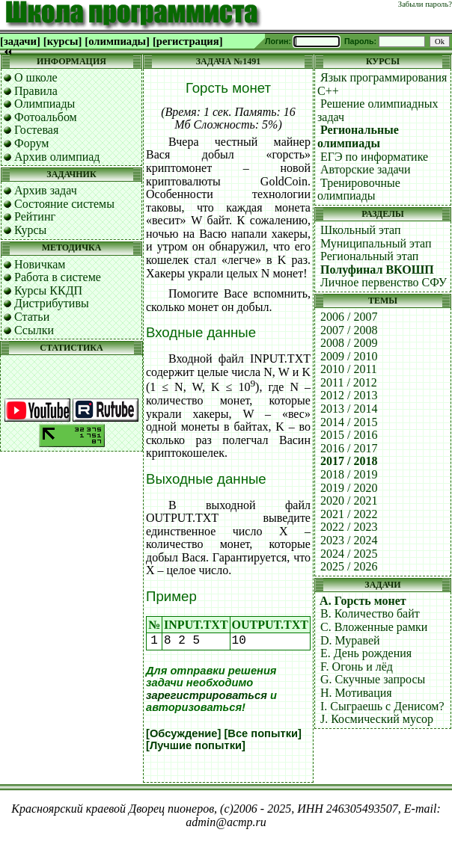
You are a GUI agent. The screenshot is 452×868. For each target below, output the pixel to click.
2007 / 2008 (349, 330)
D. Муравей (350, 640)
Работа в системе (58, 277)
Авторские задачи (366, 169)
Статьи (32, 317)
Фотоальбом (46, 117)
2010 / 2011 (349, 369)
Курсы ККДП (48, 290)
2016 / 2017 (349, 448)
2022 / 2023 (349, 527)
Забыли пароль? (425, 4)
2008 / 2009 (349, 343)
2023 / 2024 (349, 540)
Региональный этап (369, 256)
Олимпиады (45, 104)
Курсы (30, 230)
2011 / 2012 (349, 382)
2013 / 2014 (349, 409)
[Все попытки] (262, 733)
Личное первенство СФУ (384, 282)
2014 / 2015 (349, 422)
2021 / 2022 (349, 514)
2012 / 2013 (349, 395)
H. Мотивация (356, 693)
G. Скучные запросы (373, 679)
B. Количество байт (370, 613)
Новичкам (40, 264)
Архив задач (46, 190)
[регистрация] (188, 41)
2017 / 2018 (349, 461)
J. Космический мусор (377, 719)
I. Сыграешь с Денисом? (382, 706)
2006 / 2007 (349, 317)
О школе (36, 77)
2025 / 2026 (349, 566)
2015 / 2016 (349, 435)
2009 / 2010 (349, 356)
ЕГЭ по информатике (374, 157)
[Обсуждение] (183, 733)
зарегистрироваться (207, 695)
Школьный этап (361, 230)
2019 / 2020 (349, 488)
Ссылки (34, 330)
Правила (36, 91)
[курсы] (62, 41)
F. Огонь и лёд (357, 667)
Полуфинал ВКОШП (377, 270)
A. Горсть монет (363, 601)
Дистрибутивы (52, 303)
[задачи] (20, 41)
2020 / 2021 (349, 501)
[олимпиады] (117, 41)
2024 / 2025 (349, 554)
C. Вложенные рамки (374, 627)
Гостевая (36, 130)
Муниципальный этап (376, 243)
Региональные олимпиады (358, 136)
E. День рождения (366, 653)
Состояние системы (64, 204)
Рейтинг (35, 216)
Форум (31, 143)
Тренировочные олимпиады (359, 190)
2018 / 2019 (349, 474)
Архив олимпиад (57, 157)
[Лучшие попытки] (196, 745)
